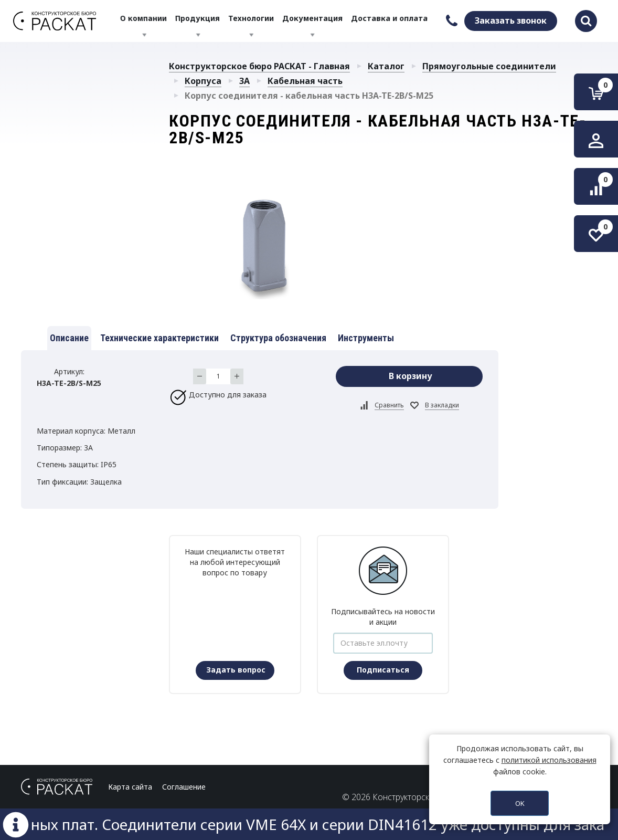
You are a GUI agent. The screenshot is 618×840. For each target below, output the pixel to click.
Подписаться (383, 670)
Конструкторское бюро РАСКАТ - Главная (259, 66)
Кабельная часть (305, 81)
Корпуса (203, 81)
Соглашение (184, 787)
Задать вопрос (236, 670)
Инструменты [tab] (366, 338)
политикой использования (549, 760)
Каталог (386, 66)
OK (520, 803)
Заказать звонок (511, 20)
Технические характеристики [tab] (159, 338)
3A (244, 81)
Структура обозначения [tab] (278, 338)
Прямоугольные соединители (489, 66)
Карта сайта (130, 787)
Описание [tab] (69, 338)
